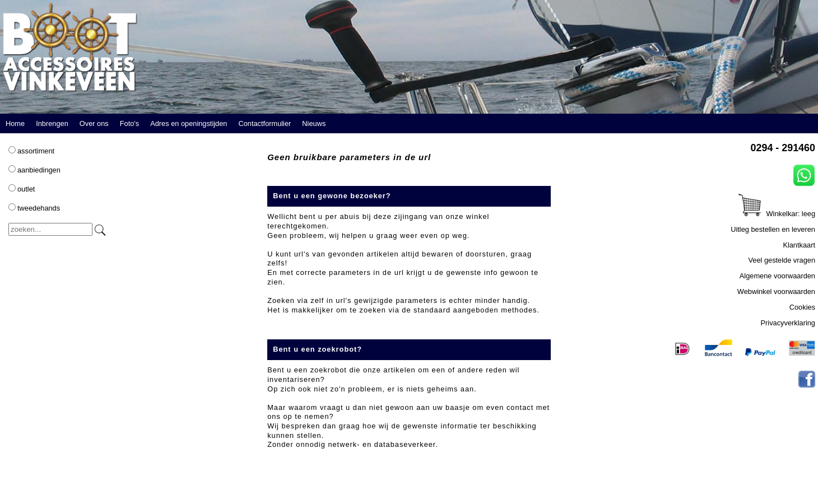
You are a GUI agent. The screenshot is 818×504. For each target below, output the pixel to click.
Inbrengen (52, 123)
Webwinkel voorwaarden (776, 291)
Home (15, 123)
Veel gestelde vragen (782, 260)
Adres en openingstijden (189, 123)
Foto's (129, 123)
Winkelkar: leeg (777, 214)
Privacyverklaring (788, 323)
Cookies (802, 307)
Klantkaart (799, 245)
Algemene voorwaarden (777, 276)
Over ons (94, 123)
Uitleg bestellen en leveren (773, 229)
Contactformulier (264, 123)
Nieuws (314, 123)
